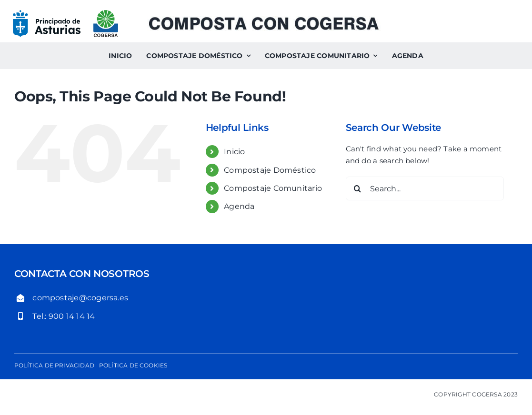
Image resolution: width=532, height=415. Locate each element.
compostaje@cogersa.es (80, 298)
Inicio (234, 152)
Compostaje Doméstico (270, 170)
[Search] (358, 188)
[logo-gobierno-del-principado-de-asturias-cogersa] (65, 13)
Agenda (239, 206)
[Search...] (425, 188)
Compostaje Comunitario (273, 188)
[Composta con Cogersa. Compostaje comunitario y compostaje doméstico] (263, 20)
